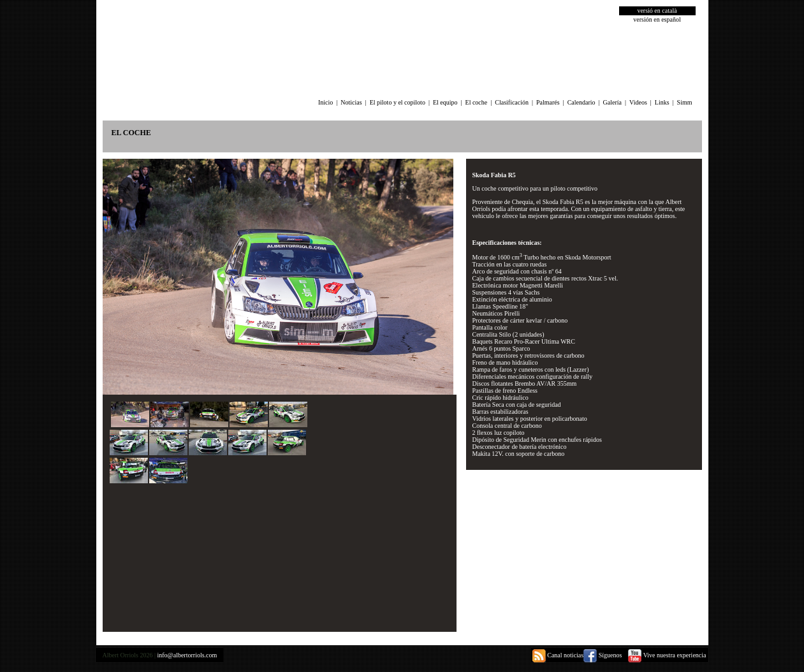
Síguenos (603, 655)
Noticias (351, 102)
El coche (477, 102)
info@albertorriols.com (187, 655)
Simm (685, 102)
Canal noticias (558, 655)
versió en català (657, 11)
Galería (612, 102)
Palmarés (548, 102)
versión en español (657, 19)
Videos (638, 102)
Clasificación (512, 102)
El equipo (445, 102)
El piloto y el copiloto (398, 102)
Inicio (325, 102)
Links (662, 102)
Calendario (581, 102)
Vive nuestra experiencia (667, 655)
